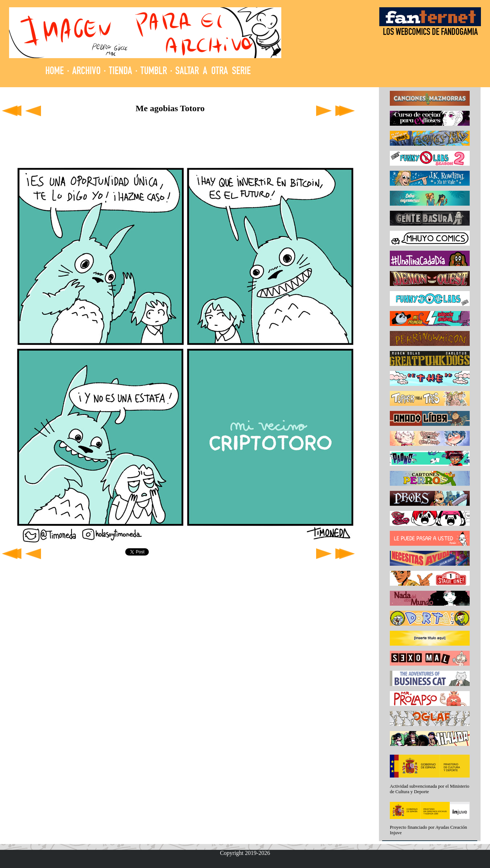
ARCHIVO (86, 72)
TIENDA (121, 72)
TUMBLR (154, 72)
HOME (55, 72)
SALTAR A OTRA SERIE (213, 72)
